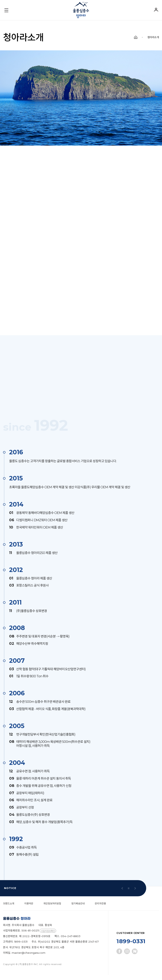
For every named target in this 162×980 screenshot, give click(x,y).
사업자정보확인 (48, 936)
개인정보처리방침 (55, 908)
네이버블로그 (135, 957)
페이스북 (119, 957)
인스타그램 (127, 957)
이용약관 (30, 908)
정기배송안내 (82, 908)
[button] (122, 893)
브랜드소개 (9, 908)
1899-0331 (131, 946)
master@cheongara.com (29, 958)
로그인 (156, 10)
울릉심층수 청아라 (81, 10)
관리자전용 (106, 908)
